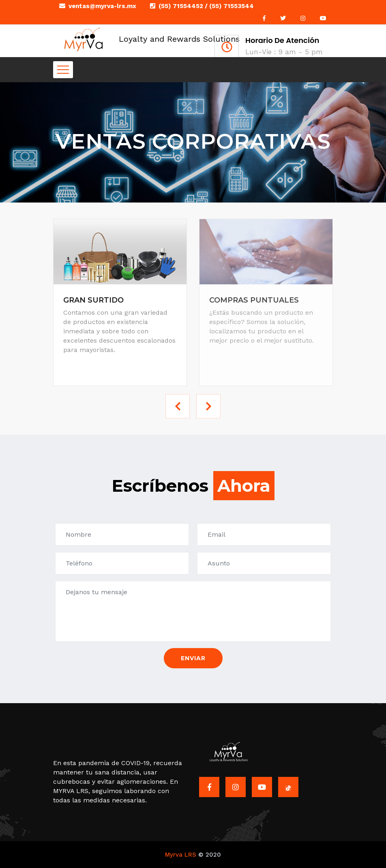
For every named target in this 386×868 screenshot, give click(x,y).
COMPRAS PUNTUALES (254, 300)
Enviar (193, 658)
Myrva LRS (181, 855)
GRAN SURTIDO (93, 300)
